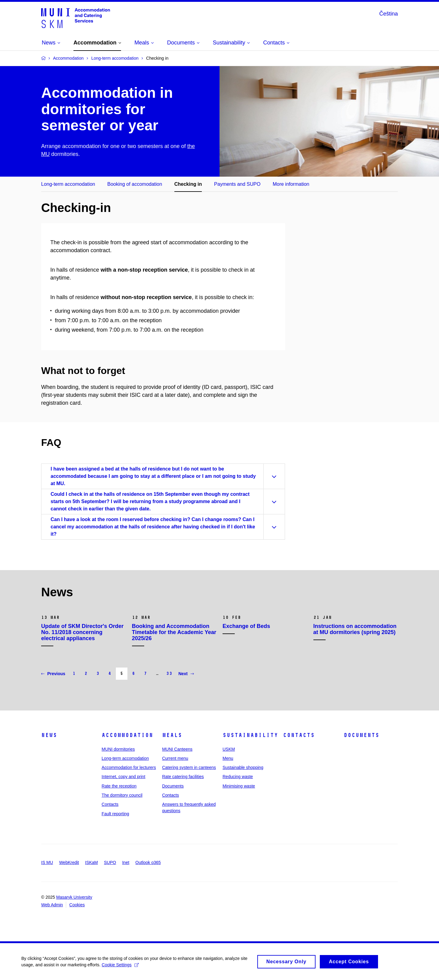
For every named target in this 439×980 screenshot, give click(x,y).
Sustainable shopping (243, 767)
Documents (173, 786)
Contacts (110, 804)
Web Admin (52, 905)
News (49, 735)
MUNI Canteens (177, 749)
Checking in (188, 184)
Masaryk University (74, 897)
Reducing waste (238, 777)
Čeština (389, 14)
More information (291, 184)
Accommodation (127, 735)
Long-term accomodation (68, 184)
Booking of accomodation (135, 184)
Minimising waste (239, 786)
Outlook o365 (148, 862)
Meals (172, 735)
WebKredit (69, 862)
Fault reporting (115, 814)
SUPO (110, 862)
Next (186, 674)
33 (169, 673)
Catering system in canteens (189, 767)
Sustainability (250, 735)
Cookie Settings (120, 966)
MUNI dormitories (118, 749)
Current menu (175, 758)
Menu (228, 758)
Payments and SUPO (237, 184)
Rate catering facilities (183, 777)
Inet (126, 862)
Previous (53, 674)
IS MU (47, 862)
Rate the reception (119, 786)
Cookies (77, 905)
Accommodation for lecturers (129, 767)
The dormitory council (122, 795)
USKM (229, 749)
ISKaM (91, 862)
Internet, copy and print (123, 777)
